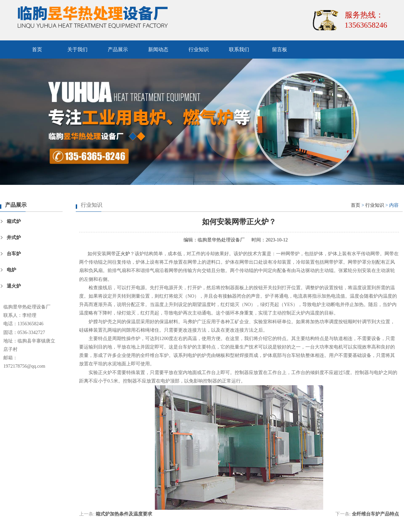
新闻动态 (158, 49)
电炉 (11, 270)
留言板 (280, 49)
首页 (37, 49)
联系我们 (239, 49)
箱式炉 (14, 221)
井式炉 (14, 238)
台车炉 (14, 254)
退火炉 (14, 286)
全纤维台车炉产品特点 (375, 514)
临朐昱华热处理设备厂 (221, 240)
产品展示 (118, 49)
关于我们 (77, 49)
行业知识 (199, 49)
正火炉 (123, 254)
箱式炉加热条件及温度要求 (124, 514)
